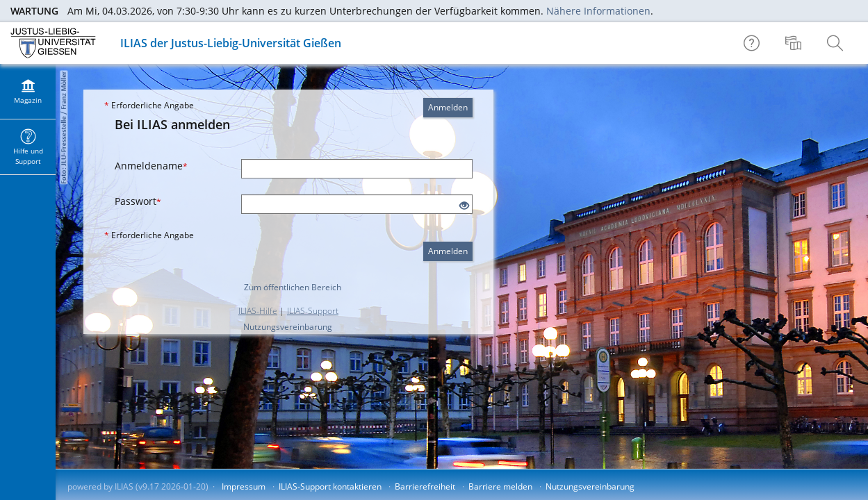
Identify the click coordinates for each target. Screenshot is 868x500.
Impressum (244, 486)
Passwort (138, 201)
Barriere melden (500, 486)
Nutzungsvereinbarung (288, 327)
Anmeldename (151, 166)
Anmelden (448, 107)
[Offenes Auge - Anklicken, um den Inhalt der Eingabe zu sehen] (464, 206)
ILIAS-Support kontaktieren (330, 486)
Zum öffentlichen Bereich (293, 287)
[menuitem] (795, 43)
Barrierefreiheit (425, 486)
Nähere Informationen (598, 11)
